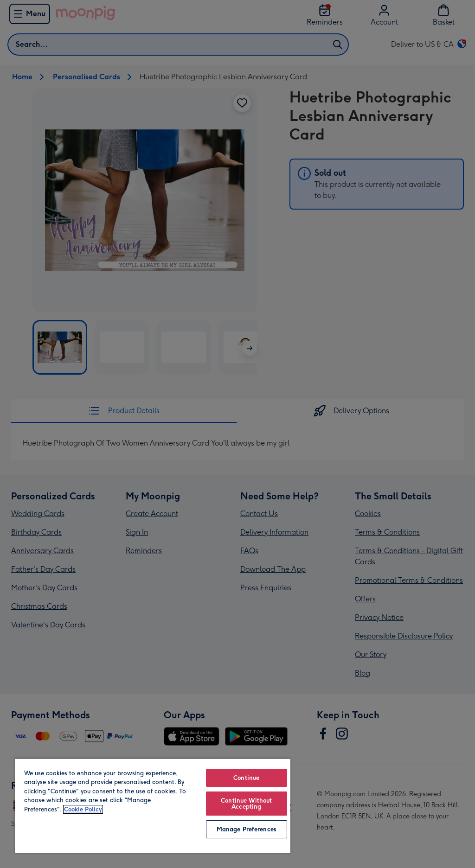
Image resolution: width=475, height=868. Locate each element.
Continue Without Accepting (246, 804)
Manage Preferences (247, 829)
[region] (153, 806)
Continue (246, 778)
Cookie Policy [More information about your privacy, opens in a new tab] (83, 809)
